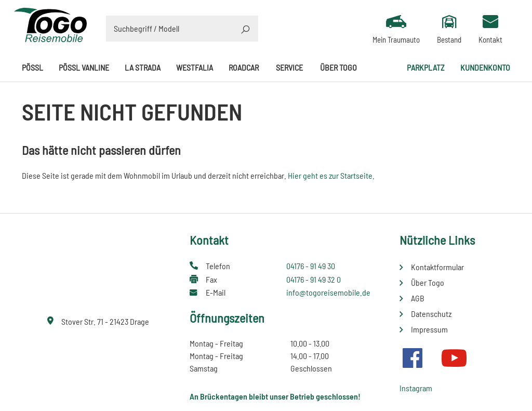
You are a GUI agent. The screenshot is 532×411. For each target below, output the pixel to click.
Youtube (454, 358)
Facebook (413, 358)
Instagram (416, 388)
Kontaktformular (437, 267)
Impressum (429, 329)
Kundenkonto (485, 67)
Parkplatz (426, 67)
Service (289, 67)
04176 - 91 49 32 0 (314, 279)
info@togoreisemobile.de (328, 292)
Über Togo (338, 67)
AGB (418, 298)
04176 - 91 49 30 (311, 266)
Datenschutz (431, 314)
